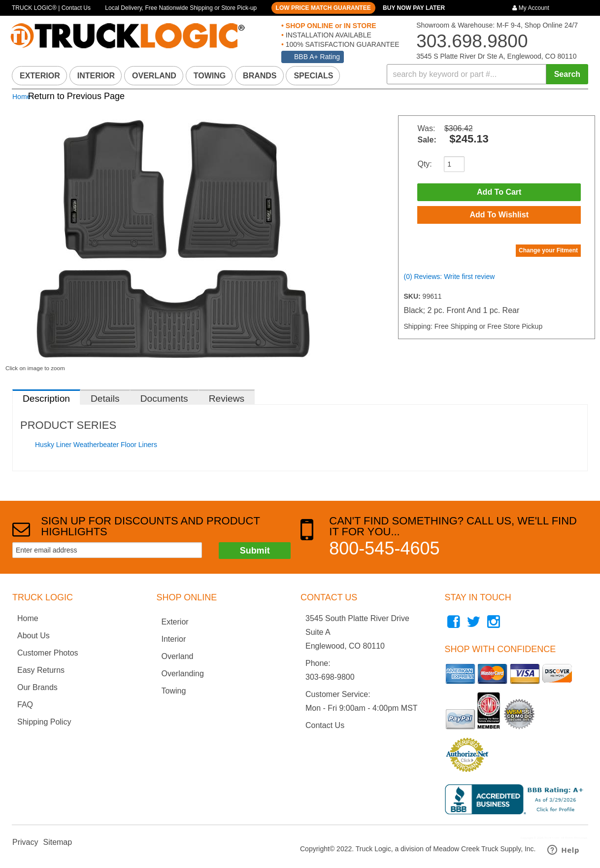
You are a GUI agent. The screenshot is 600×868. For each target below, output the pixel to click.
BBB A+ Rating (317, 57)
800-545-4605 (384, 548)
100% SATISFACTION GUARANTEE (342, 44)
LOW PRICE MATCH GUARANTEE (323, 8)
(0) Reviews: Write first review (449, 277)
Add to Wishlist (499, 215)
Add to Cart (499, 192)
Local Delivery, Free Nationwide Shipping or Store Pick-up (181, 8)
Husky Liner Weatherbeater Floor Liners (96, 445)
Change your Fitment (548, 250)
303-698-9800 (330, 677)
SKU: (413, 296)
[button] (488, 74)
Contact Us (325, 725)
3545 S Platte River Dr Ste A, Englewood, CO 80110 (496, 56)
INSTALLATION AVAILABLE (328, 35)
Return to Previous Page (76, 96)
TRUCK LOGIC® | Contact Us (51, 8)
